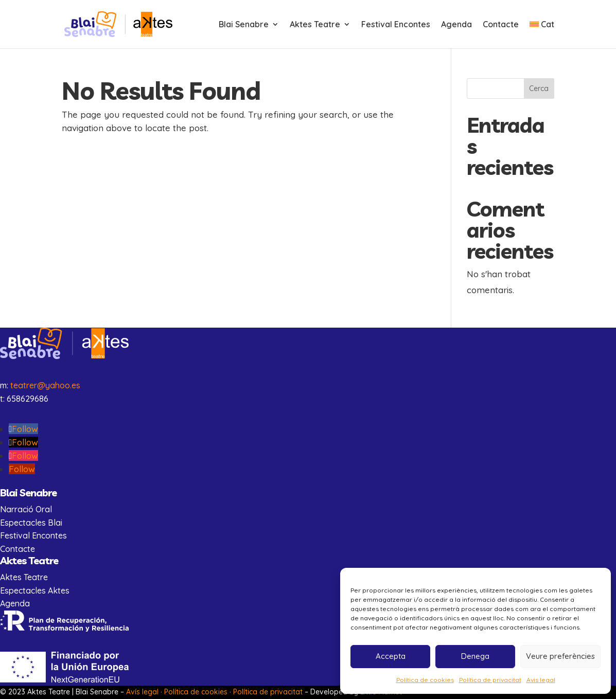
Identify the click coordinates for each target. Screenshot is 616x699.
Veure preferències (560, 656)
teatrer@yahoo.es (45, 385)
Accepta (391, 656)
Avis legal (541, 680)
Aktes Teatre (315, 25)
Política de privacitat (490, 680)
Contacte (501, 25)
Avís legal (142, 692)
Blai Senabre (244, 25)
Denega (475, 656)
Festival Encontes (396, 25)
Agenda (456, 25)
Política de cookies (425, 680)
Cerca (539, 88)
